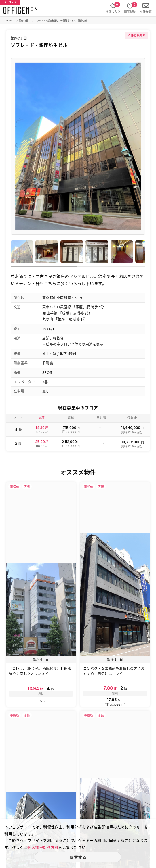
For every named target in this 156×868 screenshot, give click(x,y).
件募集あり (137, 35)
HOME (9, 20)
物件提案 (146, 8)
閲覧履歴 (130, 8)
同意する (78, 857)
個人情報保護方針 (43, 847)
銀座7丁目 (24, 20)
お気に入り (113, 8)
